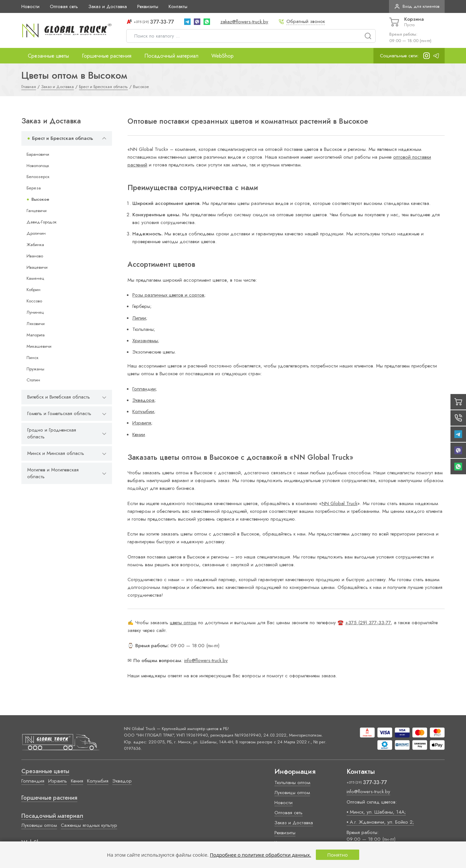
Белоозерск (38, 177)
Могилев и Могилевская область (53, 473)
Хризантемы (145, 341)
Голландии (144, 389)
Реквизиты (148, 6)
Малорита (36, 335)
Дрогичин (36, 233)
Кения (77, 781)
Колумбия (98, 781)
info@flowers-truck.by (206, 660)
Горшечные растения (107, 56)
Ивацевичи (37, 267)
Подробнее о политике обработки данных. (260, 855)
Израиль (58, 781)
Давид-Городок (42, 222)
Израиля (142, 423)
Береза (34, 188)
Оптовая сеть (64, 6)
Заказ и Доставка (108, 6)
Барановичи (38, 154)
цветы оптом (183, 623)
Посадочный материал (171, 56)
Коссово (34, 301)
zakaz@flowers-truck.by (244, 22)
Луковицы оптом (39, 825)
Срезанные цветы (48, 56)
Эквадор (122, 781)
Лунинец (35, 312)
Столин (33, 380)
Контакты (178, 6)
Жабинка (35, 245)
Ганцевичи (37, 211)
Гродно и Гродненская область (52, 433)
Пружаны (35, 369)
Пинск (33, 358)
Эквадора (143, 400)
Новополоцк (38, 166)
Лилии (139, 318)
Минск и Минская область (56, 453)
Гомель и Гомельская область (59, 413)
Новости (30, 6)
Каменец (35, 278)
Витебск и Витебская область (59, 397)
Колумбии (143, 411)
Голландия (33, 781)
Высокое (40, 199)
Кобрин (33, 290)
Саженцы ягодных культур (89, 825)
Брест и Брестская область (63, 138)
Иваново (35, 256)
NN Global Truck (339, 503)
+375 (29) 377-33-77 (368, 623)
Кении (139, 434)
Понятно (337, 855)
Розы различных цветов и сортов (168, 295)
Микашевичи (39, 346)
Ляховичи (36, 324)
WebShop (222, 56)
